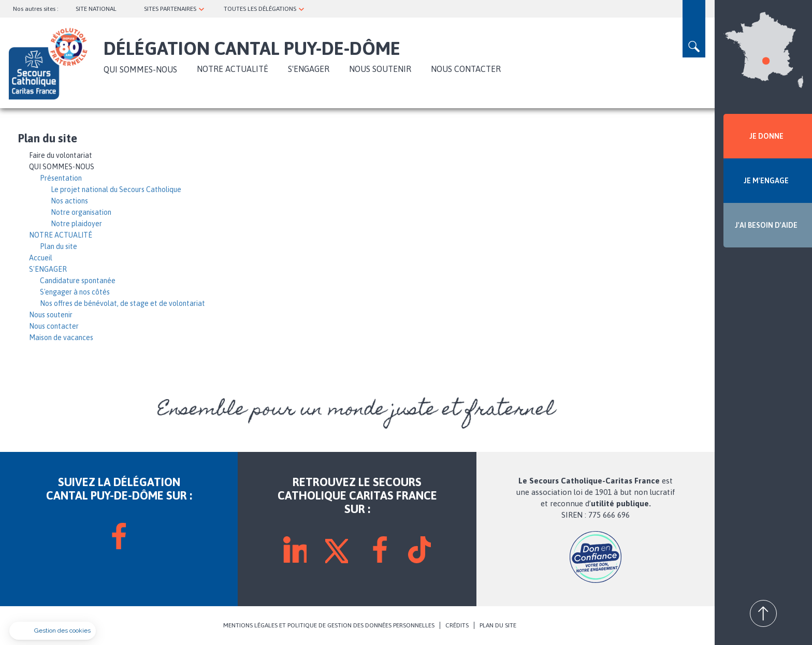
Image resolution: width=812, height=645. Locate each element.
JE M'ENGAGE (766, 181)
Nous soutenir (380, 69)
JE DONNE (766, 136)
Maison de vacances (61, 338)
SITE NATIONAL (96, 9)
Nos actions (69, 201)
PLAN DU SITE (498, 625)
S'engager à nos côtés (75, 292)
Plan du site (59, 246)
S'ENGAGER (309, 69)
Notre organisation (81, 212)
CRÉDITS (457, 625)
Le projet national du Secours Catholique (116, 189)
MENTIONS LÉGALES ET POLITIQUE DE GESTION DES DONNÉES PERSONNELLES (329, 625)
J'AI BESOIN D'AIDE (766, 225)
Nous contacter (466, 69)
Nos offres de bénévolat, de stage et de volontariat (122, 303)
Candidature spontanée (78, 281)
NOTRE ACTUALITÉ (233, 69)
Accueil (41, 258)
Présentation (61, 178)
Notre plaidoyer (76, 224)
